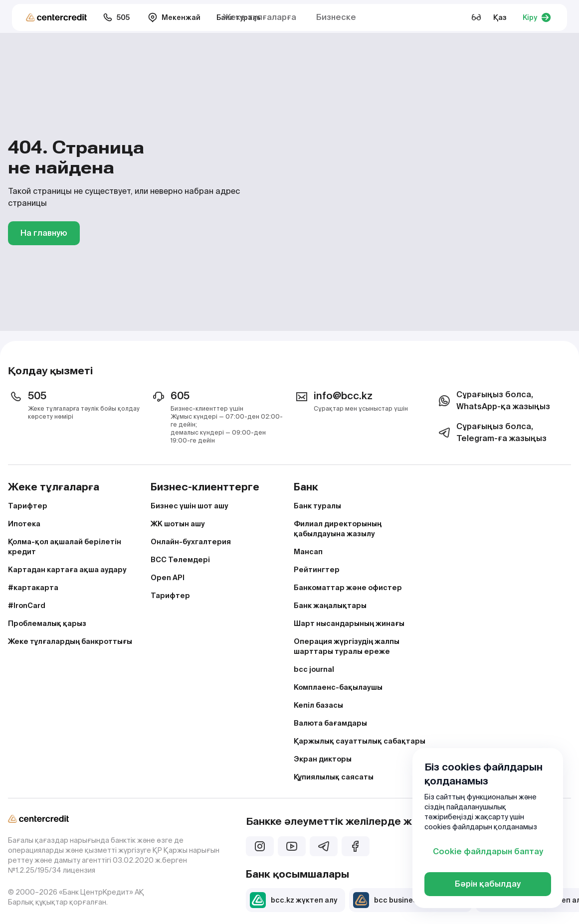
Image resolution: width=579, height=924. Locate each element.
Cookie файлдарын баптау (488, 851)
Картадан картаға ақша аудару (67, 570)
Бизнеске (336, 17)
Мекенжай (174, 17)
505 (116, 17)
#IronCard (27, 606)
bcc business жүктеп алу (408, 900)
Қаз (500, 17)
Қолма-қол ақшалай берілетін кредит (65, 547)
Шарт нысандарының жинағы (349, 623)
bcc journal (314, 669)
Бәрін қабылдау (488, 884)
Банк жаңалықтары (330, 606)
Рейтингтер (317, 570)
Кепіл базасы (318, 705)
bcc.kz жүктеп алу (293, 900)
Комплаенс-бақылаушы (338, 687)
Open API (168, 578)
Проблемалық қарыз (47, 623)
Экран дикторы (323, 759)
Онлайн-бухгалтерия (191, 542)
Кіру (537, 17)
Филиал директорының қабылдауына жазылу (338, 529)
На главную (44, 233)
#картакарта (33, 588)
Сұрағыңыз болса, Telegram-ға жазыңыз (491, 432)
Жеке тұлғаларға (260, 17)
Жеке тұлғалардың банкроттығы (70, 641)
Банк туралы (317, 506)
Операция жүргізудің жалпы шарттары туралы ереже (347, 646)
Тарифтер (28, 506)
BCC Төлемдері (180, 560)
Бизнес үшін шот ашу (190, 506)
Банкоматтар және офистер (348, 588)
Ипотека (24, 524)
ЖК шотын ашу (178, 524)
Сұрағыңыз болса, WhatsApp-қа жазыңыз (493, 400)
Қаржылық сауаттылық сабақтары (360, 741)
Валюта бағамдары (330, 723)
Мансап (308, 552)
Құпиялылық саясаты (334, 777)
